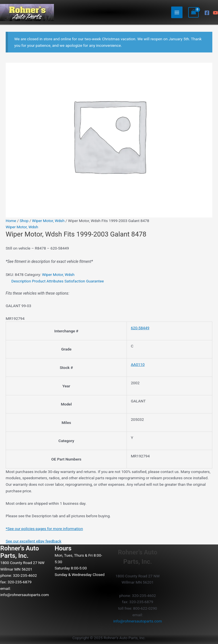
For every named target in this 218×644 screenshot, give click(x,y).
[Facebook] (207, 13)
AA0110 (138, 364)
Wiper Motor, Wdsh (48, 221)
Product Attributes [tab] (48, 281)
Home (11, 221)
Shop (24, 221)
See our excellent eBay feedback (33, 541)
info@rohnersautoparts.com (25, 595)
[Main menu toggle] (177, 12)
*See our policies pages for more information (44, 529)
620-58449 (140, 328)
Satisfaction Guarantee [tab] (84, 281)
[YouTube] (215, 13)
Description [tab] (21, 281)
